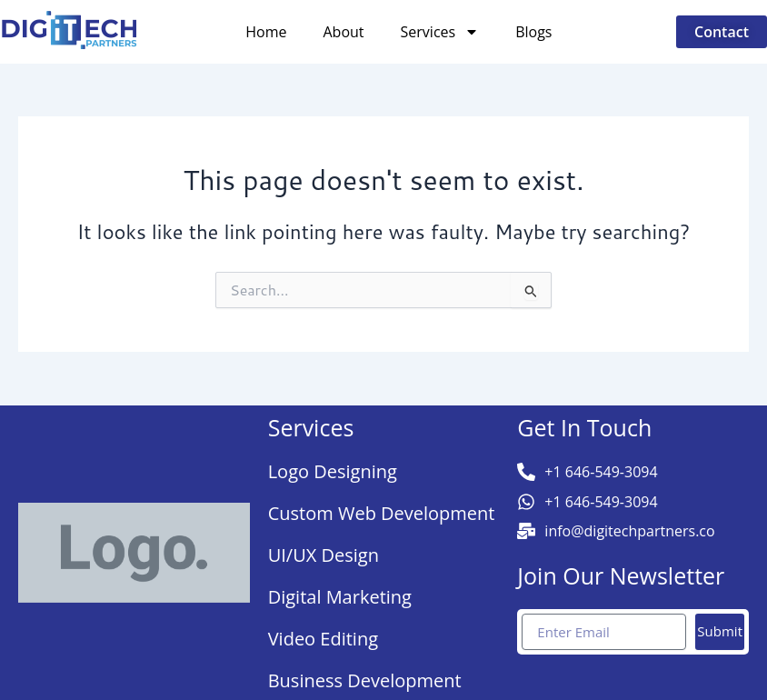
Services (440, 32)
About (344, 32)
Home (266, 32)
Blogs (533, 32)
